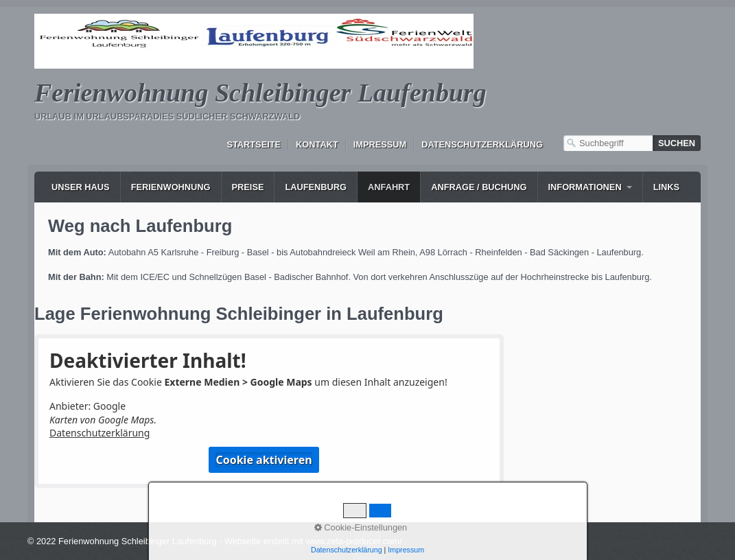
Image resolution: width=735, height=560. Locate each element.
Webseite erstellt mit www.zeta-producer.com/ (313, 541)
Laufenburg (316, 187)
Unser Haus (81, 187)
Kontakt (317, 144)
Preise (248, 187)
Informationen (585, 187)
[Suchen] (677, 143)
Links (666, 187)
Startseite (254, 144)
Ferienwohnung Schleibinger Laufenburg (260, 93)
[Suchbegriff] (608, 143)
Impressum (380, 144)
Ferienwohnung (171, 187)
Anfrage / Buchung (479, 187)
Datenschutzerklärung (482, 144)
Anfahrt (389, 187)
